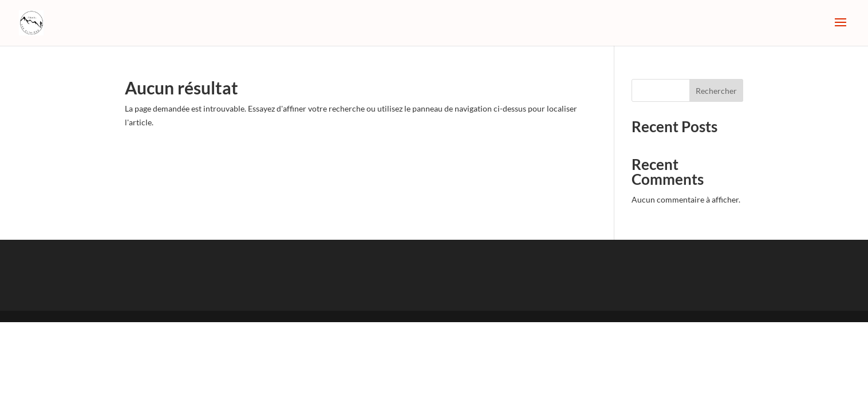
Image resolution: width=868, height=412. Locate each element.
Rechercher (716, 91)
